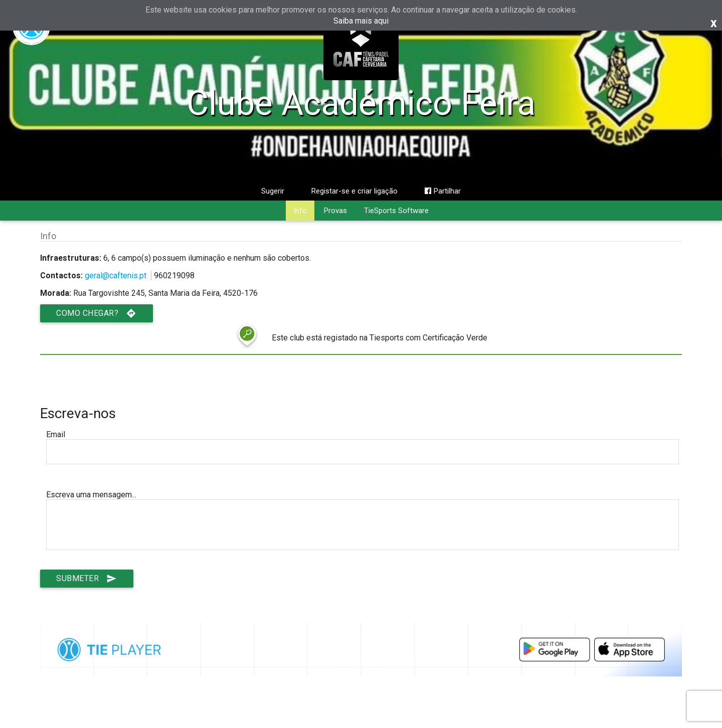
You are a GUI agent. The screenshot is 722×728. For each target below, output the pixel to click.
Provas (335, 211)
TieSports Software (396, 211)
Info (300, 211)
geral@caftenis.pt (116, 276)
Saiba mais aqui (361, 21)
